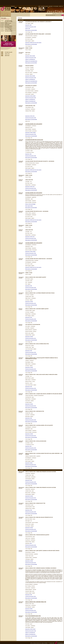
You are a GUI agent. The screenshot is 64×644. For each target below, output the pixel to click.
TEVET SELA (7, 25)
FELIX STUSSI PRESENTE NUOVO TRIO (33, 616)
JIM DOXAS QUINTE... (9, 26)
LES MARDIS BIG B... (9, 21)
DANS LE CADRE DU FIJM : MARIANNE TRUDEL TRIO (36, 602)
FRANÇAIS (13, 6)
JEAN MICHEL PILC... (9, 28)
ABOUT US (61, 6)
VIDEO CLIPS (7, 54)
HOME (39, 6)
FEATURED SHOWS (45, 6)
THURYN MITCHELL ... (9, 29)
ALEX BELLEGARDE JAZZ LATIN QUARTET (34, 124)
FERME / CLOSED (8, 23)
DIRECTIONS (7, 56)
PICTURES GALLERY (9, 52)
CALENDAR (51, 6)
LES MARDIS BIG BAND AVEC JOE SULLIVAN (34, 140)
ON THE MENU (56, 6)
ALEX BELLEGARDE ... (9, 21)
